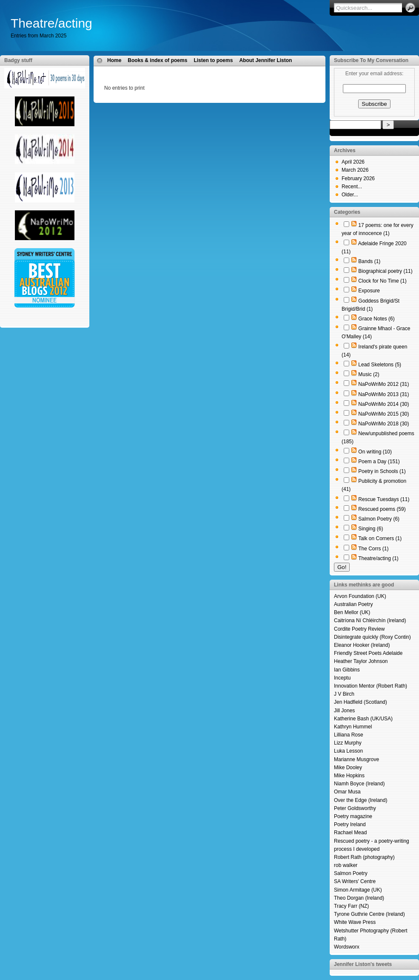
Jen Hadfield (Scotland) (361, 702)
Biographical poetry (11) (385, 271)
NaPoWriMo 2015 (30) (383, 414)
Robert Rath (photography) (364, 857)
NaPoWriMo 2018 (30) (383, 424)
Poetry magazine (353, 816)
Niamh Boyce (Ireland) (359, 784)
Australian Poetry (353, 604)
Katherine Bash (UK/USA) (363, 719)
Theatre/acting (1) (378, 558)
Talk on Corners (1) (380, 538)
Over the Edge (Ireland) (361, 800)
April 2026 (353, 162)
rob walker (346, 865)
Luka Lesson (348, 751)
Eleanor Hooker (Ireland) (362, 645)
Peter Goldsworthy (355, 808)
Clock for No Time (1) (382, 281)
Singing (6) (371, 529)
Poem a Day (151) (379, 462)
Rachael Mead (350, 833)
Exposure (369, 291)
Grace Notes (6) (376, 319)
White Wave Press (355, 922)
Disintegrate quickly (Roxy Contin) (372, 637)
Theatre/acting (51, 23)
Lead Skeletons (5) (380, 365)
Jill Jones (344, 711)
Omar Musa (347, 792)
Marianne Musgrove (356, 759)
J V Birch (344, 694)
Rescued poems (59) (382, 509)
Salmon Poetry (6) (379, 519)
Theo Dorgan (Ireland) (359, 898)
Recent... (352, 187)
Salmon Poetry (351, 873)
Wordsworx (347, 947)
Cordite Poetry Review (359, 629)
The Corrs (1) (373, 549)
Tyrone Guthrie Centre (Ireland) (369, 914)
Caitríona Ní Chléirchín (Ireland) (370, 620)
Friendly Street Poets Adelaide (368, 653)
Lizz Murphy (348, 743)
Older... (350, 195)
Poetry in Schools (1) (382, 471)
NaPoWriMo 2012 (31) (383, 384)
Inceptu (342, 678)
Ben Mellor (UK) (352, 612)
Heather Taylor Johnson (361, 661)
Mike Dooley (348, 768)
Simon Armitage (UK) (358, 890)
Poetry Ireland (350, 824)
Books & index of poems (157, 60)
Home (114, 60)
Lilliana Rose (349, 735)
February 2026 (358, 178)
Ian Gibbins (347, 670)
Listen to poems (213, 60)
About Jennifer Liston (265, 60)
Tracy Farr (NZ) (351, 906)
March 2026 (355, 170)
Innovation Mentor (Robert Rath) (371, 686)
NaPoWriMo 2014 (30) (383, 404)
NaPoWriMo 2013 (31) (383, 394)
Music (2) (369, 374)
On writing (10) (375, 452)
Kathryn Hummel (353, 727)
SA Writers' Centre (355, 881)
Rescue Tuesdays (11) (384, 499)
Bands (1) (369, 261)
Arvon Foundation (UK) (360, 596)
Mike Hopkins (349, 776)
